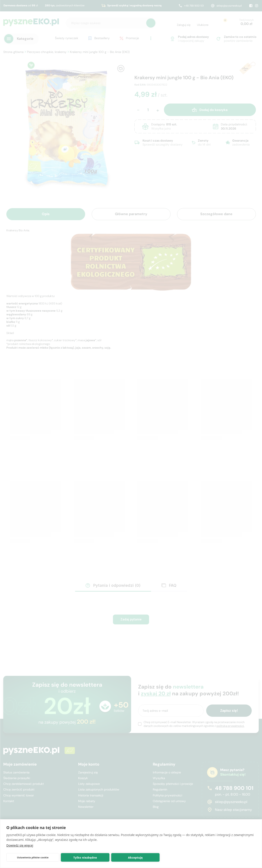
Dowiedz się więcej (20, 845)
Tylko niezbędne (85, 857)
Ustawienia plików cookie (33, 857)
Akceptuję (135, 857)
